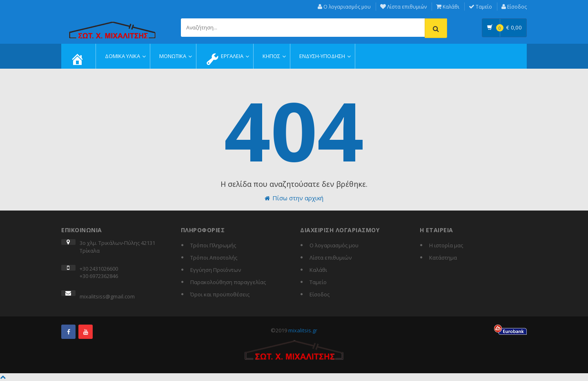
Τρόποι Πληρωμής (213, 245)
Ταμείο (480, 7)
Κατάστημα (443, 258)
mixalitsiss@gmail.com (107, 296)
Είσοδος (514, 7)
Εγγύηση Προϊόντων (216, 270)
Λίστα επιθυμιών (403, 7)
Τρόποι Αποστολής (214, 258)
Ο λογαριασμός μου (344, 7)
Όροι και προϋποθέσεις (220, 294)
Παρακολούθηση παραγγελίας (228, 282)
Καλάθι (448, 7)
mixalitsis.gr (303, 330)
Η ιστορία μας (446, 245)
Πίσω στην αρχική (294, 198)
